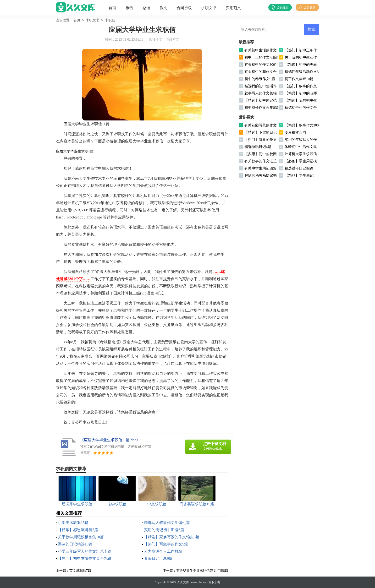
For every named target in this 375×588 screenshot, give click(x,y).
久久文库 (183, 582)
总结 (146, 8)
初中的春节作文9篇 (260, 79)
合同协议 (184, 8)
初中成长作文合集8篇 (262, 108)
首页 (112, 8)
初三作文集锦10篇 (299, 79)
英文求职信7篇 (80, 571)
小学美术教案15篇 (73, 523)
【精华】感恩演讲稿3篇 (78, 530)
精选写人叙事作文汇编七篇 (167, 523)
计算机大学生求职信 (301, 154)
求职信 (110, 20)
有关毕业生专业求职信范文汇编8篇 (202, 571)
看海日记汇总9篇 (158, 558)
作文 (163, 8)
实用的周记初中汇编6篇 (164, 530)
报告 (129, 8)
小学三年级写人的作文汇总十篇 (85, 551)
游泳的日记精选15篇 (75, 544)
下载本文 (172, 40)
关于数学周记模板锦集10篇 (81, 537)
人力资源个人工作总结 (163, 551)
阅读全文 (156, 40)
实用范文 (233, 8)
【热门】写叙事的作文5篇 (166, 544)
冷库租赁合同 (295, 132)
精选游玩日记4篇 (258, 147)
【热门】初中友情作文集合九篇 (85, 558)
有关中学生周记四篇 (261, 168)
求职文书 (209, 8)
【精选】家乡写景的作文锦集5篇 (172, 537)
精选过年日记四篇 (299, 168)
